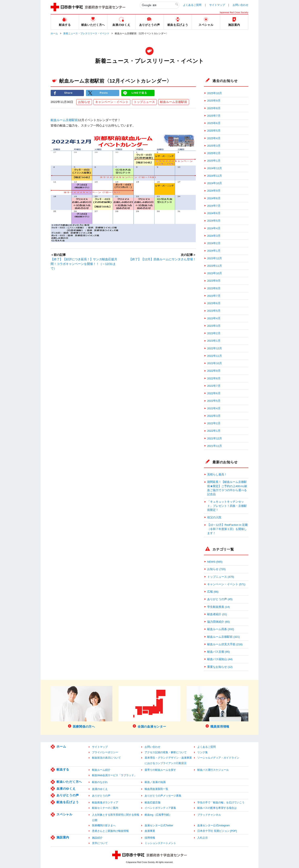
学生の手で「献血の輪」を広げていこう (221, 802)
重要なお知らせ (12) (220, 667)
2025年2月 (214, 153)
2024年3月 (214, 236)
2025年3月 (214, 146)
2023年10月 (215, 273)
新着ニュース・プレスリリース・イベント (86, 33)
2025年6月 (214, 123)
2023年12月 (215, 258)
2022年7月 (214, 386)
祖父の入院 (214, 517)
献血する (63, 769)
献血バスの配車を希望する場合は (217, 808)
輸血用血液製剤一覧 (156, 789)
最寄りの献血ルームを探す (160, 770)
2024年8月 (214, 198)
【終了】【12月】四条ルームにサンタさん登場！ (162, 259)
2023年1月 (214, 341)
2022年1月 (214, 431)
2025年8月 (214, 108)
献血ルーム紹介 (101, 770)
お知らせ (84, 102)
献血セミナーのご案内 (105, 808)
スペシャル (64, 814)
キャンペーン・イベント (112, 102)
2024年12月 (215, 168)
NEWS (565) (215, 562)
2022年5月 (214, 401)
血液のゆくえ (66, 789)
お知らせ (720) (216, 569)
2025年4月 (214, 138)
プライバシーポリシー (105, 752)
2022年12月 (215, 348)
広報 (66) (213, 592)
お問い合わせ (240, 5)
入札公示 (203, 838)
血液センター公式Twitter (159, 825)
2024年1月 (214, 251)
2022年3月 (214, 416)
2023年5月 (214, 311)
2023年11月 (215, 266)
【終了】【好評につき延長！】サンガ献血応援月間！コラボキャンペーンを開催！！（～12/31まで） (84, 264)
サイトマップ (217, 5)
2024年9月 (214, 191)
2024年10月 (215, 183)
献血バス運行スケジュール (213, 770)
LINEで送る (139, 93)
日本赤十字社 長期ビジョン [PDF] (217, 831)
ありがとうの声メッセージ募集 (163, 796)
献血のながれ (100, 782)
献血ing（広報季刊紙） (158, 815)
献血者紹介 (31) (217, 614)
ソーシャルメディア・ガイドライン (218, 758)
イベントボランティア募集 (160, 808)
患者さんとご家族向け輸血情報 (110, 831)
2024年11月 (215, 176)
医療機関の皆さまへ (104, 825)
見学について (100, 843)
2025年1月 (214, 161)
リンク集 (203, 752)
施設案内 (63, 837)
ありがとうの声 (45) (220, 599)
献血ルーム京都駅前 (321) (223, 637)
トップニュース (144, 102)
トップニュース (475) (221, 577)
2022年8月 (214, 378)
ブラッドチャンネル (209, 815)
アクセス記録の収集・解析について (166, 752)
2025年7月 (214, 116)
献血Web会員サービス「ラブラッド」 (114, 775)
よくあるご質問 (192, 5)
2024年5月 (214, 221)
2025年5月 (214, 131)
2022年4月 (214, 408)
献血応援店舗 (153, 802)
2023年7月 (214, 296)
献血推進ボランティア (105, 802)
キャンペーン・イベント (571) (226, 584)
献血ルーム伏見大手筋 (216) (225, 644)
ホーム (54, 33)
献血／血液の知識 (155, 782)
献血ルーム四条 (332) (221, 629)
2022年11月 (215, 356)
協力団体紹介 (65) (218, 622)
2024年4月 (214, 228)
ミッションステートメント (160, 843)
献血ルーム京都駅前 (174, 102)
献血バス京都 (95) (218, 652)
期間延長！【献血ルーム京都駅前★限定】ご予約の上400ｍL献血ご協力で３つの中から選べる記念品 (227, 488)
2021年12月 (215, 438)
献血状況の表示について (106, 758)
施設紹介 (97, 838)
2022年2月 (214, 423)
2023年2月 (214, 333)
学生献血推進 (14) (218, 607)
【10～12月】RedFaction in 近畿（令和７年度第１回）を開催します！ (227, 529)
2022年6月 (214, 393)
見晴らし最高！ (217, 474)
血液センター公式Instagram (214, 825)
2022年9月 (214, 371)
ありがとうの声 (68, 795)
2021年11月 (215, 446)
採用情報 (150, 838)
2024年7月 (214, 206)
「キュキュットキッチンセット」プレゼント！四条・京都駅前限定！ (227, 506)
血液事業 (150, 831)
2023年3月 (214, 326)
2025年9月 (214, 101)
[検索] (160, 5)
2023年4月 (214, 318)
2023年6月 (214, 303)
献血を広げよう (68, 802)
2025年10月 (215, 93)
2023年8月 (214, 288)
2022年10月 (215, 363)
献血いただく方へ (69, 782)
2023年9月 (214, 281)
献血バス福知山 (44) (220, 659)
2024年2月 (214, 243)
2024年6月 (214, 213)
